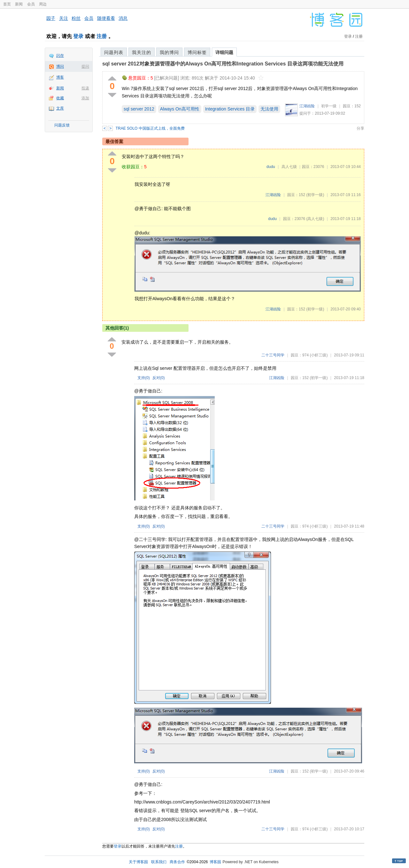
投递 (85, 88)
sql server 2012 (139, 109)
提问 (85, 66)
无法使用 (269, 109)
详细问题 (224, 52)
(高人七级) (315, 219)
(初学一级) (315, 195)
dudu (271, 167)
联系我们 (159, 862)
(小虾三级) (319, 355)
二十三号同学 (273, 355)
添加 (85, 98)
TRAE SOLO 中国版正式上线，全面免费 (150, 128)
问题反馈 (62, 125)
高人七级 (289, 167)
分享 (360, 128)
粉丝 (76, 18)
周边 (43, 4)
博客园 (215, 862)
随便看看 (106, 18)
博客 (60, 77)
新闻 (19, 4)
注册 (102, 36)
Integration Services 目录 (230, 109)
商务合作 (177, 862)
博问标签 (197, 52)
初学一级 (329, 106)
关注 (64, 18)
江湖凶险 (307, 106)
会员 (31, 4)
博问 (60, 66)
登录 (78, 36)
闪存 (60, 56)
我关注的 (142, 52)
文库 (60, 108)
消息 (123, 18)
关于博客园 (138, 862)
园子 (51, 18)
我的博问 (169, 52)
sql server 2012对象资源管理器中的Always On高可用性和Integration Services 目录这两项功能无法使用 (223, 64)
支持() (144, 378)
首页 (7, 4)
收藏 (60, 98)
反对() (159, 378)
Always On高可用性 (180, 109)
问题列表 (114, 52)
